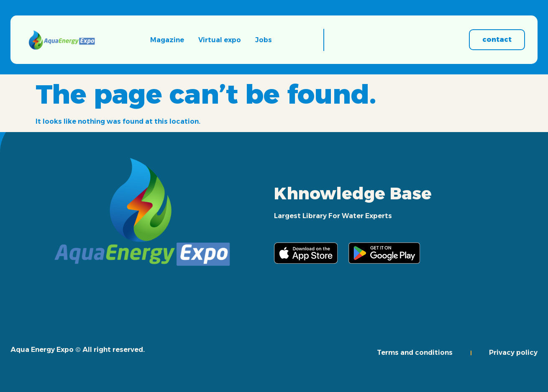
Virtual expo (220, 40)
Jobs (264, 40)
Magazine (167, 40)
